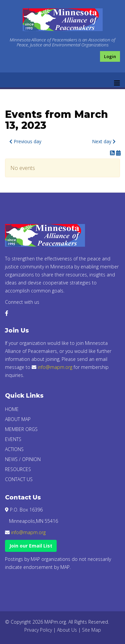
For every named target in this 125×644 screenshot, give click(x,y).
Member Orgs (21, 429)
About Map (18, 419)
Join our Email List (31, 546)
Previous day (25, 141)
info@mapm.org (55, 367)
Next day (104, 141)
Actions (14, 449)
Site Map (91, 630)
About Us (67, 630)
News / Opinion (23, 459)
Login (110, 56)
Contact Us (19, 479)
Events (13, 439)
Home (12, 409)
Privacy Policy (38, 630)
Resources (18, 469)
